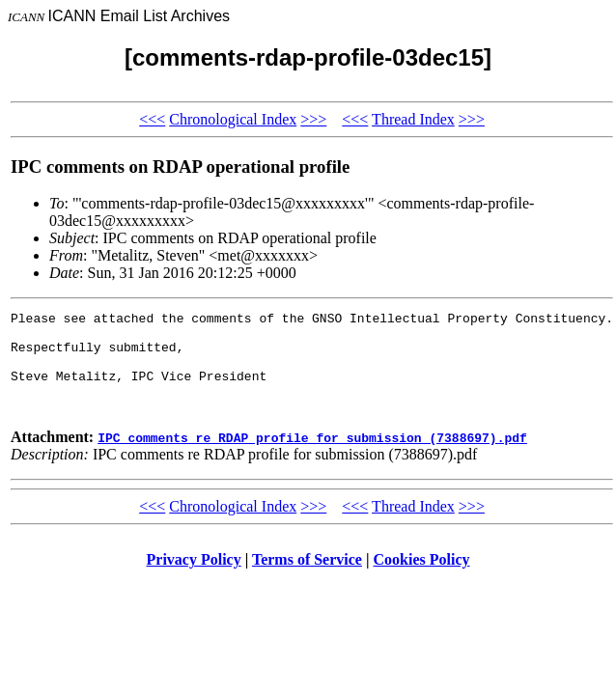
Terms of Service (307, 580)
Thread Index (413, 119)
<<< (152, 119)
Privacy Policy (194, 580)
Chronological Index (233, 119)
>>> (313, 119)
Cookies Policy (422, 580)
